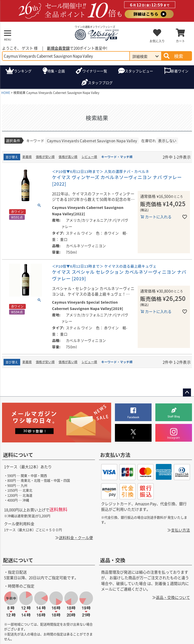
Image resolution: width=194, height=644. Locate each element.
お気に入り (157, 41)
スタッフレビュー (139, 71)
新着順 (27, 157)
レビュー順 (89, 157)
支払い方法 (180, 530)
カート (180, 41)
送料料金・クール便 (76, 538)
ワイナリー (95, 71)
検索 (179, 56)
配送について (18, 560)
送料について (18, 455)
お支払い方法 (115, 455)
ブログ (100, 83)
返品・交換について (173, 597)
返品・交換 (113, 560)
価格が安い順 (45, 157)
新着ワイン (180, 71)
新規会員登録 (58, 48)
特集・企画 (56, 71)
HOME (6, 93)
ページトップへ (187, 393)
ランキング (23, 71)
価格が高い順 (68, 157)
